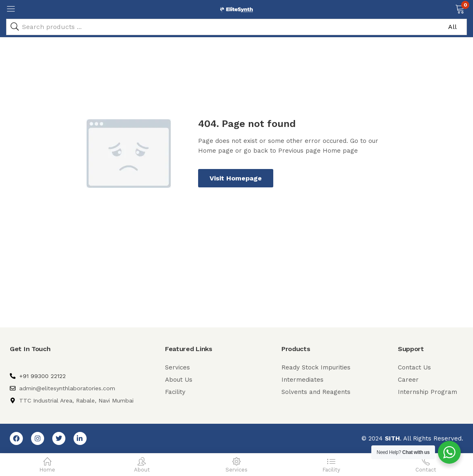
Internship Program (427, 392)
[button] (460, 8)
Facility (175, 392)
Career (408, 380)
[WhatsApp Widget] (449, 452)
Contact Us (414, 367)
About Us (179, 380)
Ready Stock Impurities (316, 367)
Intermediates (302, 380)
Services (177, 367)
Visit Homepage (236, 178)
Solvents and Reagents (316, 392)
